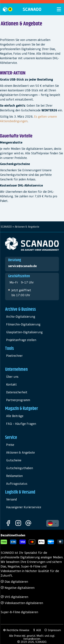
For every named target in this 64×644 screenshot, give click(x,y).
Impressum (53, 630)
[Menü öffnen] (53, 9)
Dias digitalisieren (14, 581)
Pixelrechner (14, 356)
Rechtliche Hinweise (16, 630)
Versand (11, 499)
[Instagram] (18, 523)
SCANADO (6, 227)
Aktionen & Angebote (20, 452)
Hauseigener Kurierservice (24, 507)
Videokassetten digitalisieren (22, 603)
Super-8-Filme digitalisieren (19, 612)
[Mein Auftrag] (11, 9)
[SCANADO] (32, 9)
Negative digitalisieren (18, 588)
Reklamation (14, 476)
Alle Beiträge (15, 416)
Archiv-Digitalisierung (21, 316)
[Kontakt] (28, 523)
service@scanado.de (22, 266)
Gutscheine (14, 460)
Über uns (12, 376)
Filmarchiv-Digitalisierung (23, 324)
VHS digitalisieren (14, 597)
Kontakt (11, 384)
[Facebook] (8, 523)
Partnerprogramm (18, 400)
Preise (10, 445)
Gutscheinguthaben (20, 468)
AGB (37, 630)
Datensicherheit (17, 392)
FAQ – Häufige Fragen (21, 424)
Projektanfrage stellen (21, 340)
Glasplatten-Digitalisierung (24, 332)
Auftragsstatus (17, 483)
